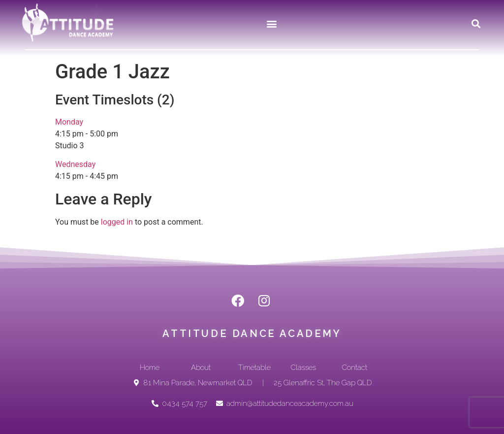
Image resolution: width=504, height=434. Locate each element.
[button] (272, 23)
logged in (117, 222)
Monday (69, 122)
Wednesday (75, 164)
